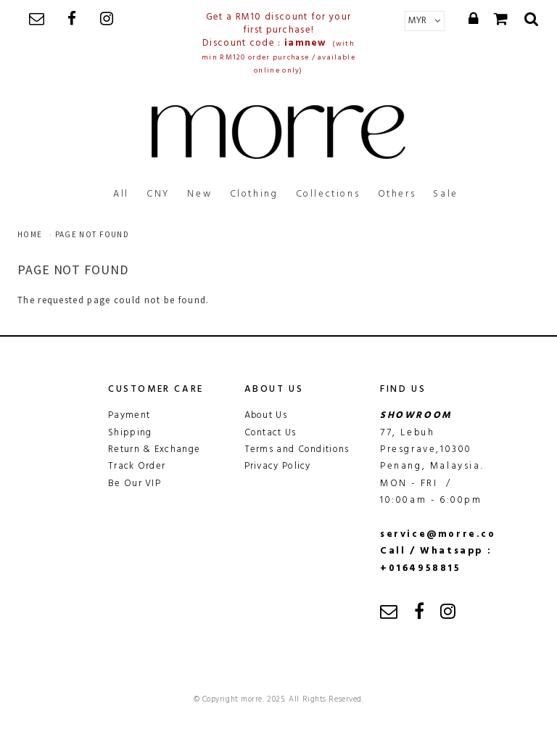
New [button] (199, 194)
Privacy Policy (278, 466)
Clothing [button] (254, 194)
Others (397, 194)
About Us (266, 415)
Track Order (137, 466)
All (121, 194)
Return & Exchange (154, 449)
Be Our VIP (135, 484)
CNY (158, 194)
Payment (129, 415)
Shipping (130, 433)
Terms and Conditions (297, 449)
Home (30, 234)
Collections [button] (328, 194)
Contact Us (271, 433)
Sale (445, 194)
